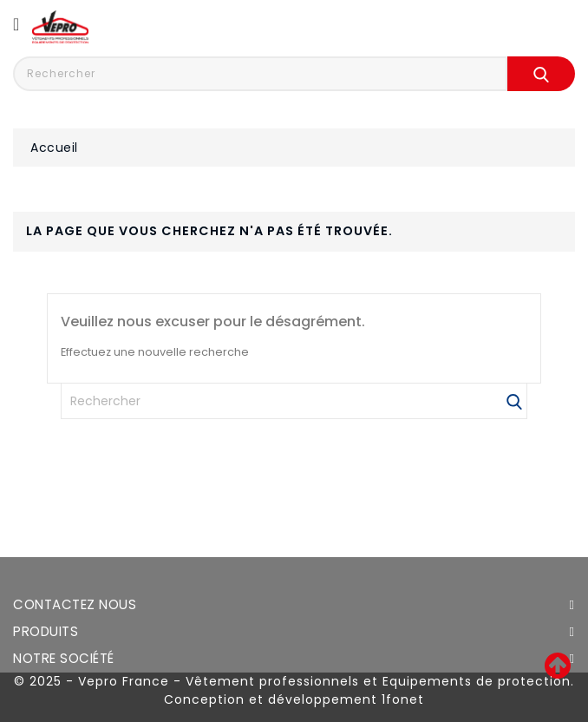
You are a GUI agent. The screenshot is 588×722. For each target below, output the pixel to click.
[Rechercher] (294, 401)
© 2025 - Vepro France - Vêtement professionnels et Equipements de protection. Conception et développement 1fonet (294, 690)
